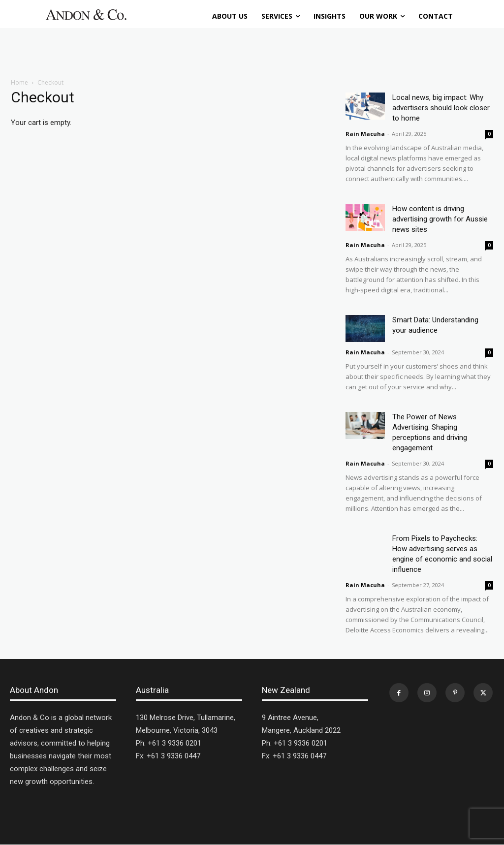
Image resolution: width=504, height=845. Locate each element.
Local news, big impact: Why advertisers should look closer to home (441, 108)
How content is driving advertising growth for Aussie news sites (440, 219)
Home (19, 82)
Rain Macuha (365, 134)
